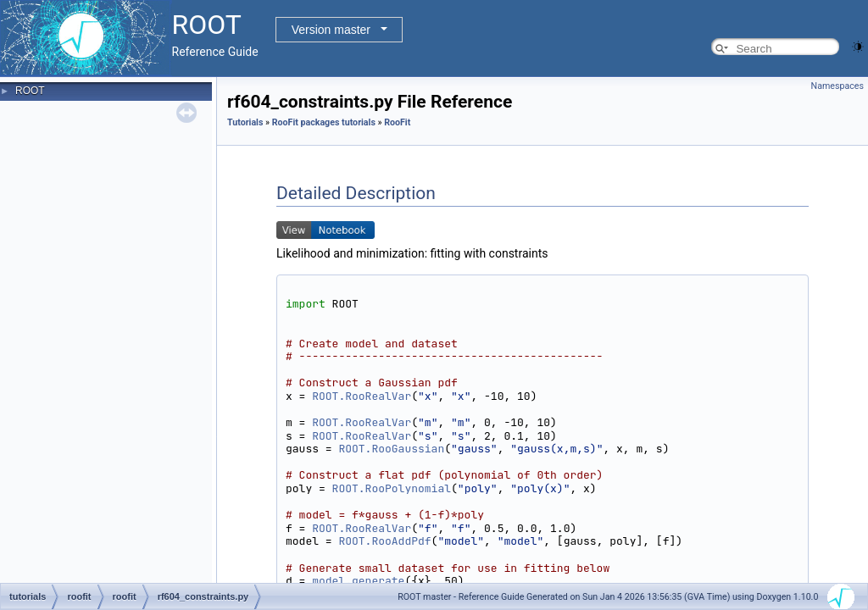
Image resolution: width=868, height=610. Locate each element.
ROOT (30, 91)
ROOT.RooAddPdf (384, 541)
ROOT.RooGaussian (391, 449)
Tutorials (245, 122)
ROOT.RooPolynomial (392, 488)
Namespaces (837, 86)
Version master (331, 30)
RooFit (397, 122)
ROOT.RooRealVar (362, 396)
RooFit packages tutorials (324, 122)
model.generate (358, 581)
